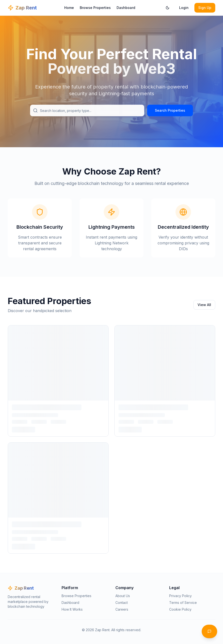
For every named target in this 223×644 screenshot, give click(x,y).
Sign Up (205, 8)
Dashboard (126, 8)
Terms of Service (183, 603)
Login (184, 8)
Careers (122, 609)
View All (204, 305)
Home (69, 8)
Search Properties (170, 110)
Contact (122, 603)
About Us (123, 596)
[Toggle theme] (167, 8)
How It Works (72, 609)
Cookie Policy (180, 609)
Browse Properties (95, 8)
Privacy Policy (180, 596)
